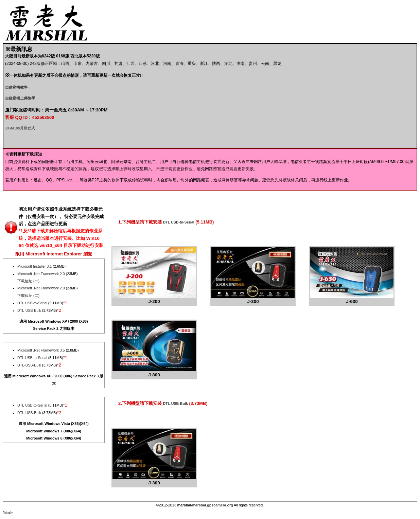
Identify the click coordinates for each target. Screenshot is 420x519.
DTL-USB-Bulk (29, 310)
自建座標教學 (16, 87)
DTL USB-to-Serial (32, 303)
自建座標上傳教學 (20, 98)
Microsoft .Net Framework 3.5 (41, 350)
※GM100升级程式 (20, 128)
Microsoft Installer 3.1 (34, 266)
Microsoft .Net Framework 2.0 (41, 274)
